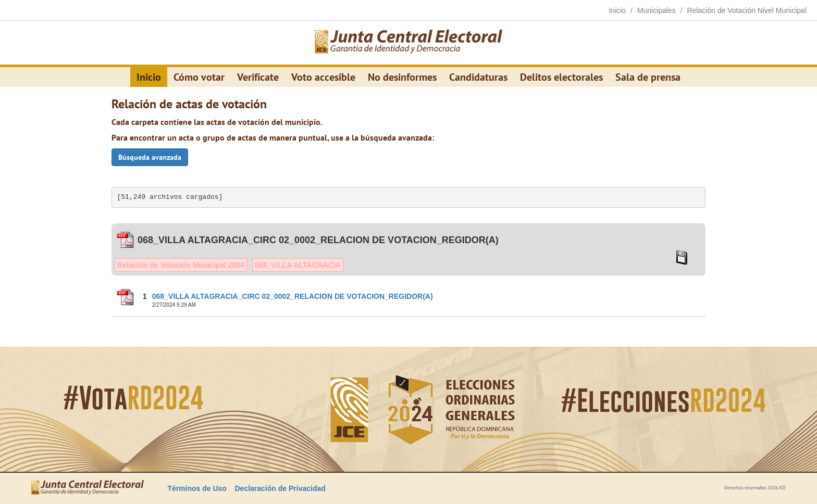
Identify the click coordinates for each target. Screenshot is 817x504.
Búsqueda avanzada (150, 157)
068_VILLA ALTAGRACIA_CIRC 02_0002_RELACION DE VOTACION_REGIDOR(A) (293, 296)
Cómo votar (199, 77)
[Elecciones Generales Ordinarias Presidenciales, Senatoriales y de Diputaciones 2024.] (408, 43)
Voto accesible (323, 77)
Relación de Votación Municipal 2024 (181, 265)
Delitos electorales (561, 77)
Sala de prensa (648, 77)
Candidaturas (478, 77)
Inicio (149, 77)
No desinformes (402, 77)
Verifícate (258, 77)
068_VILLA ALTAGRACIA (298, 265)
